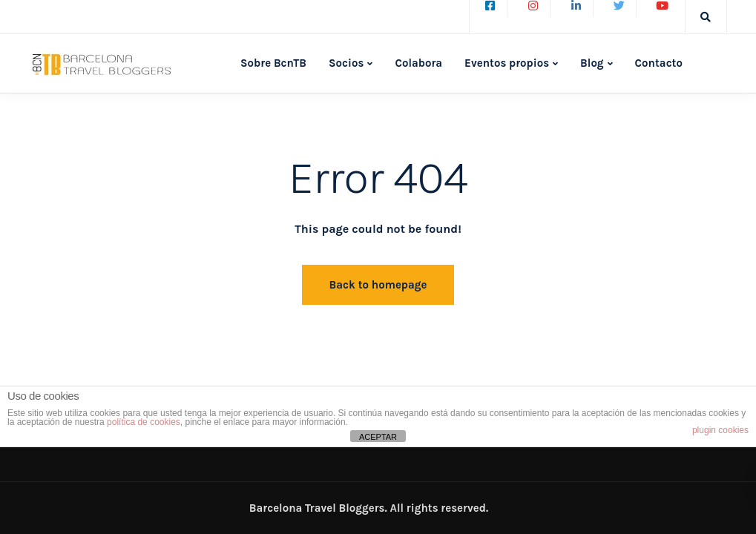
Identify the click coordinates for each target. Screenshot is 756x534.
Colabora (418, 63)
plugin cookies (720, 430)
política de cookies (144, 422)
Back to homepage (378, 285)
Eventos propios (507, 63)
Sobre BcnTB (273, 63)
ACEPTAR (378, 437)
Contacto (659, 63)
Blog (592, 63)
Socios (346, 63)
